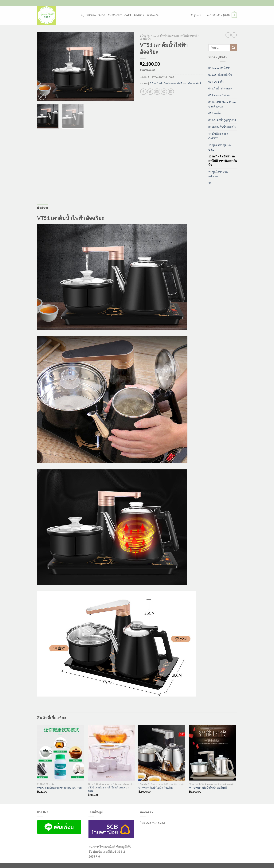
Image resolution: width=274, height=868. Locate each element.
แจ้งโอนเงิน (153, 15)
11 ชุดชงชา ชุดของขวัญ (220, 147)
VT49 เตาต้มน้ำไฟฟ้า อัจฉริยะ (156, 788)
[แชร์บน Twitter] (150, 92)
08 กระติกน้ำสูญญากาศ (222, 120)
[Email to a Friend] (157, 92)
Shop (102, 15)
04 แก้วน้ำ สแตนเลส (220, 88)
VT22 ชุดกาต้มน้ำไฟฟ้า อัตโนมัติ (208, 788)
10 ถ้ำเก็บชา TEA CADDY (218, 136)
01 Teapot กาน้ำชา (219, 68)
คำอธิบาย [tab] (43, 208)
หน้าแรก (91, 15)
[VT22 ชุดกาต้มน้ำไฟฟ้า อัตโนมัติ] (213, 753)
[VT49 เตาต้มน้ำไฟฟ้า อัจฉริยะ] (162, 753)
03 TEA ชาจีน (216, 82)
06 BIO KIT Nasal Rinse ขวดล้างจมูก (222, 104)
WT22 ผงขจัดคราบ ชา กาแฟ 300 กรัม (59, 788)
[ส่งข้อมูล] (233, 48)
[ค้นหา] (82, 15)
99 (210, 183)
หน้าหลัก (145, 36)
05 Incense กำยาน (219, 95)
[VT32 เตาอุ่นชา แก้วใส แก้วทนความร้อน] (111, 753)
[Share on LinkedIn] (171, 92)
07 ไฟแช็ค (215, 113)
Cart (128, 15)
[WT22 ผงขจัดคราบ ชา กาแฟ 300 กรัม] (61, 753)
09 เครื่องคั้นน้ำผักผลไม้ (222, 127)
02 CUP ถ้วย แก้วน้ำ (220, 75)
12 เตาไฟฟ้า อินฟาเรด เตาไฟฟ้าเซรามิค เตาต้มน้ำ (176, 83)
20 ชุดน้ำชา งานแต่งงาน (218, 174)
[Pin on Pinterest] (164, 92)
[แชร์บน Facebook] (143, 92)
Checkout (115, 15)
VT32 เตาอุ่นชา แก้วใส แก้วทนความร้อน (109, 789)
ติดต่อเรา (139, 15)
